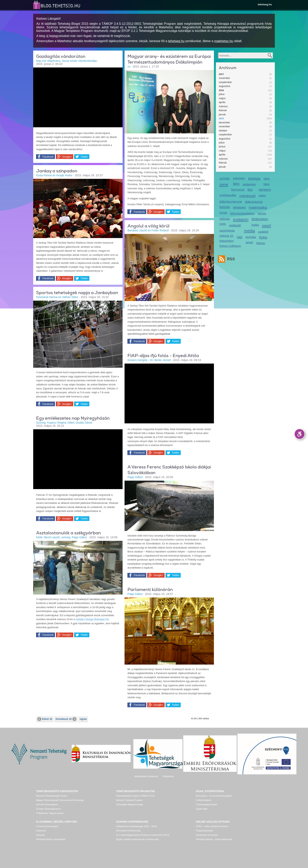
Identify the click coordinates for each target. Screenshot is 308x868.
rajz (240, 237)
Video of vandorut (78, 97)
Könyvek (40, 835)
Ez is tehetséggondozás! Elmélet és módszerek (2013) (143, 835)
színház (225, 178)
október (223, 131)
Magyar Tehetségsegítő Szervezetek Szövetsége (60, 800)
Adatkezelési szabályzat (146, 776)
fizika (263, 237)
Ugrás (83, 719)
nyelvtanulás (228, 195)
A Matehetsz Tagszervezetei (50, 813)
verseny (265, 190)
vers (267, 179)
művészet (247, 196)
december (224, 122)
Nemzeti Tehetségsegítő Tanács (52, 796)
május (222, 98)
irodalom (241, 219)
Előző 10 (45, 719)
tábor (267, 184)
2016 (221, 90)
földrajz (261, 243)
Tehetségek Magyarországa (130, 804)
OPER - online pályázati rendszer (212, 826)
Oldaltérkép (168, 776)
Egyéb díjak (202, 809)
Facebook (48, 157)
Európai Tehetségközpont (49, 809)
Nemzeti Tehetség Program (129, 800)
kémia (262, 213)
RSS (230, 259)
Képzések (41, 831)
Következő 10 (66, 719)
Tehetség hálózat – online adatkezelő (214, 839)
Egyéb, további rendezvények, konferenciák (137, 839)
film (250, 190)
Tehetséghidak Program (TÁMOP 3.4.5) (135, 796)
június (222, 146)
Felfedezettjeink (203, 800)
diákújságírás (254, 202)
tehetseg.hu (265, 4)
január (222, 114)
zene (224, 184)
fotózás (225, 207)
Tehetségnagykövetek (206, 804)
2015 (221, 118)
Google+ (67, 157)
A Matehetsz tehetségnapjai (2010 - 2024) (137, 826)
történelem (260, 219)
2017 (221, 74)
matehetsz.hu (224, 41)
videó (262, 195)
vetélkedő (235, 225)
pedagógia (249, 184)
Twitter (84, 157)
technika (251, 237)
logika (255, 225)
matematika (258, 208)
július (222, 94)
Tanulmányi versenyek (207, 835)
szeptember (225, 82)
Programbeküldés (204, 831)
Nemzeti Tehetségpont (47, 804)
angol (249, 242)
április (222, 102)
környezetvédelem (242, 213)
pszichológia (227, 231)
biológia (254, 179)
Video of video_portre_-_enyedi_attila (169, 393)
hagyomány (227, 241)
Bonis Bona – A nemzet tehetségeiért (214, 796)
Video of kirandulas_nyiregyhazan (78, 459)
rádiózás (225, 219)
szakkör (263, 232)
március (223, 106)
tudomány (239, 178)
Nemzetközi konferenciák (128, 831)
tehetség (239, 207)
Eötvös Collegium (230, 246)
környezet (238, 190)
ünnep (223, 213)
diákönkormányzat (231, 202)
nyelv (223, 224)
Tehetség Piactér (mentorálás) (51, 839)
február (223, 110)
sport (267, 226)
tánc (236, 184)
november (224, 78)
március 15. (227, 236)
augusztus (225, 86)
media (249, 231)
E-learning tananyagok (47, 826)
